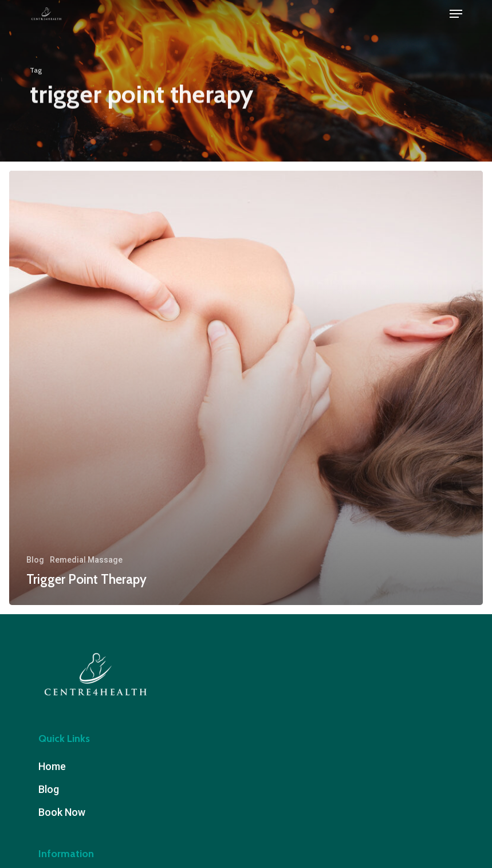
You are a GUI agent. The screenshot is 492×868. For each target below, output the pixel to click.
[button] (456, 14)
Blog (35, 560)
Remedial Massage (86, 560)
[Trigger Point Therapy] (246, 388)
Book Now (62, 812)
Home (52, 766)
